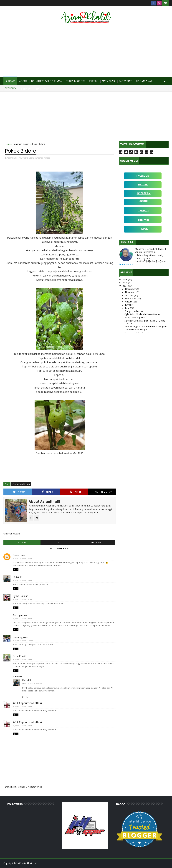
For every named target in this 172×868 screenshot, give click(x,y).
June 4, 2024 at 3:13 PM (24, 659)
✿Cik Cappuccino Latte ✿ (27, 703)
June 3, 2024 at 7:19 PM (24, 580)
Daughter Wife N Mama (47, 81)
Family (94, 81)
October (130, 295)
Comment (104, 492)
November (131, 292)
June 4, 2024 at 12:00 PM (24, 640)
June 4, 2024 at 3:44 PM (33, 684)
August (129, 302)
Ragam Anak (145, 81)
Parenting (126, 81)
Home (12, 81)
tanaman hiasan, (43, 158)
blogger (22, 542)
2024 (125, 286)
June (128, 308)
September (131, 298)
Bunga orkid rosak (134, 311)
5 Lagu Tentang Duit (135, 318)
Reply (16, 570)
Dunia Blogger (76, 81)
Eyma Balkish (21, 596)
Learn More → (126, 264)
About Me (127, 242)
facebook (96, 542)
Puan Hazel (19, 555)
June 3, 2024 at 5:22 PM (24, 558)
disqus (59, 542)
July (127, 305)
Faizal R (17, 577)
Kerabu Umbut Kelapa (136, 330)
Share (47, 492)
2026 (125, 279)
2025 (125, 283)
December (131, 289)
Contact (40, 89)
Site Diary (24, 89)
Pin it (76, 492)
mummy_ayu (20, 637)
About (23, 81)
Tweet (19, 492)
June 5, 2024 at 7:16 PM (24, 706)
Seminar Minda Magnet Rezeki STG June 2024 (145, 322)
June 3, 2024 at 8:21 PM (24, 599)
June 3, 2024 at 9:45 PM (24, 618)
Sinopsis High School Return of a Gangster (146, 326)
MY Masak (109, 81)
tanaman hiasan (21, 144)
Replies (19, 676)
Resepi (9, 89)
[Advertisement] (86, 51)
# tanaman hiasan (21, 484)
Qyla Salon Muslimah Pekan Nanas (142, 314)
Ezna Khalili (19, 656)
